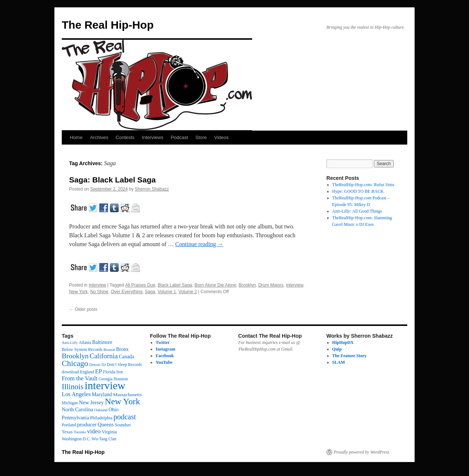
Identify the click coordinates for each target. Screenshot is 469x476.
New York (78, 292)
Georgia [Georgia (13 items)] (105, 379)
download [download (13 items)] (70, 372)
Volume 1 (167, 292)
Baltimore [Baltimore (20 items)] (102, 342)
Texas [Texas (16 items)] (67, 432)
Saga (150, 292)
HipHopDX (343, 342)
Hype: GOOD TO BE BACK (358, 191)
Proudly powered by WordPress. (362, 452)
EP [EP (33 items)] (99, 371)
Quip (337, 349)
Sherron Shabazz (152, 189)
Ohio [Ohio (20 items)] (113, 410)
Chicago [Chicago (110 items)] (75, 363)
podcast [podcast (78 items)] (125, 417)
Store (201, 137)
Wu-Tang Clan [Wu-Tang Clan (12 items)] (104, 439)
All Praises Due (140, 285)
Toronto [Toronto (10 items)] (80, 432)
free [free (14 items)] (120, 372)
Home (76, 137)
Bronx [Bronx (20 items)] (122, 349)
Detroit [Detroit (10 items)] (95, 365)
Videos (221, 137)
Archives (99, 137)
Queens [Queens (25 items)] (105, 425)
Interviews (153, 137)
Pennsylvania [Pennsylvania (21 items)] (75, 418)
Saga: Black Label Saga (112, 180)
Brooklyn (247, 285)
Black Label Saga (175, 285)
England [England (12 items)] (87, 372)
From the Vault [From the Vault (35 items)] (80, 379)
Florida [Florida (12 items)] (109, 372)
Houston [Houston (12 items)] (121, 379)
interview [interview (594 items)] (105, 386)
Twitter (163, 342)
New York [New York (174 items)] (122, 401)
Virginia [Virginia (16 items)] (109, 432)
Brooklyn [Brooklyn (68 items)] (75, 356)
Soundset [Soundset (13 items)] (123, 425)
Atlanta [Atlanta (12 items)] (85, 342)
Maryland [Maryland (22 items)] (102, 394)
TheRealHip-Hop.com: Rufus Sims (363, 185)
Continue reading (199, 244)
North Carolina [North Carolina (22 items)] (77, 409)
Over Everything (126, 292)
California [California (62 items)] (104, 356)
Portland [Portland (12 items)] (69, 425)
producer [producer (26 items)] (87, 425)
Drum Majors (271, 285)
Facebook (165, 356)
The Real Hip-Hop (108, 25)
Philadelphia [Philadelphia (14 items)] (101, 418)
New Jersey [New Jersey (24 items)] (91, 402)
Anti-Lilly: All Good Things (357, 211)
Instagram (166, 349)
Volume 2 (188, 292)
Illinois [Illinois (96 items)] (73, 387)
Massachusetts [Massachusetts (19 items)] (128, 395)
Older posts (83, 309)
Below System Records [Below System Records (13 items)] (82, 349)
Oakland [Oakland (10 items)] (101, 410)
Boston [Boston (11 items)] (109, 349)
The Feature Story (350, 356)
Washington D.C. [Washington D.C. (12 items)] (76, 439)
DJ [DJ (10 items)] (104, 365)
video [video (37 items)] (94, 431)
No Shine (99, 292)
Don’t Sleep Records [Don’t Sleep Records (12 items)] (124, 365)
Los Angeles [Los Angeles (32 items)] (76, 394)
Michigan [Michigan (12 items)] (70, 403)
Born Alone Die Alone (215, 285)
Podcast (179, 137)
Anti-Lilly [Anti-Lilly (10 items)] (70, 343)
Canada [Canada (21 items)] (126, 357)
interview (97, 285)
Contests (125, 137)
